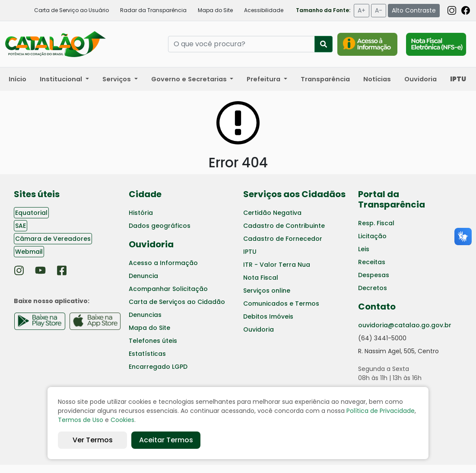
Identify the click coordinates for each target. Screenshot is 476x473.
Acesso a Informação (163, 263)
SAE (21, 226)
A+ (362, 10)
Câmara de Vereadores (53, 239)
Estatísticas (147, 354)
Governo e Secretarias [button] (190, 79)
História (141, 213)
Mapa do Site (215, 10)
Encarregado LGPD (158, 367)
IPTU (250, 252)
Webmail (29, 252)
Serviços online (267, 291)
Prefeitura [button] (264, 79)
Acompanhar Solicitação (168, 289)
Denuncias (145, 315)
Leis (364, 249)
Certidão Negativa (272, 213)
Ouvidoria (420, 79)
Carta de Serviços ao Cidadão (177, 302)
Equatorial (31, 213)
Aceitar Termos (166, 440)
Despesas (374, 275)
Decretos (373, 288)
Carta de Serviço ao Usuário (71, 10)
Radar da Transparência (153, 10)
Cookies (122, 420)
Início (17, 79)
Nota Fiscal (261, 278)
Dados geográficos (160, 226)
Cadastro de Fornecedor (283, 239)
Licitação (372, 236)
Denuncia (143, 276)
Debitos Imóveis (268, 316)
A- (379, 10)
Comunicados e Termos (281, 304)
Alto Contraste (414, 10)
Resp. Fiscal (376, 223)
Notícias (377, 79)
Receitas (372, 262)
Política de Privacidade (381, 411)
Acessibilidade (264, 10)
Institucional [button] (62, 79)
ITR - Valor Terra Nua (277, 265)
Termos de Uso (81, 420)
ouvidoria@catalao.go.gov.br (405, 325)
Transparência (325, 79)
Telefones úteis (153, 341)
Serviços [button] (117, 79)
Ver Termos (93, 440)
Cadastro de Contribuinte (284, 226)
